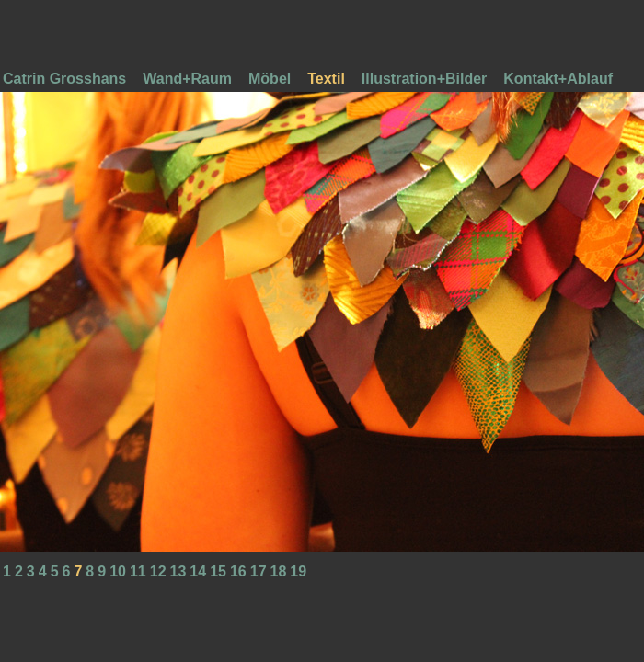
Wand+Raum (187, 79)
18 (279, 571)
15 (218, 571)
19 (298, 571)
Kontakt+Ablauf (558, 79)
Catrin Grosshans (64, 79)
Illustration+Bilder (424, 79)
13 (178, 571)
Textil (326, 79)
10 (118, 571)
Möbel (270, 79)
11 (138, 571)
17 (259, 571)
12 (158, 571)
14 (198, 571)
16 (238, 571)
